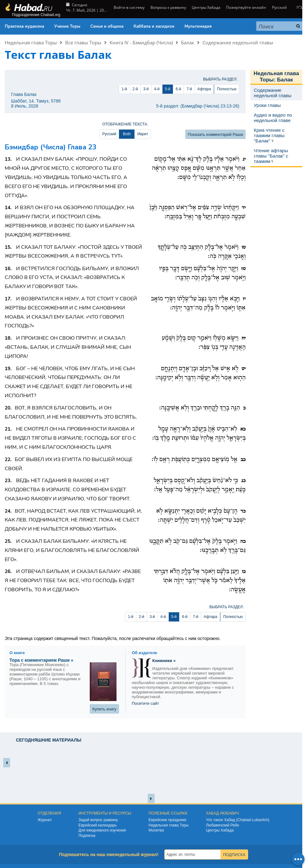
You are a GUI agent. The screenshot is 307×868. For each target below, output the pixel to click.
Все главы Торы (83, 42)
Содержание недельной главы (238, 42)
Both (127, 134)
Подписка (87, 836)
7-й (189, 89)
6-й (178, 89)
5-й (168, 89)
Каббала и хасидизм (154, 26)
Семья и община (107, 26)
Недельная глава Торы (31, 42)
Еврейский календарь (98, 825)
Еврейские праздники (168, 820)
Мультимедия (198, 26)
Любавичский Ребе (222, 825)
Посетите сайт (146, 703)
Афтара (204, 89)
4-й (157, 89)
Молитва (156, 830)
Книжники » (164, 661)
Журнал (45, 820)
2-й (135, 89)
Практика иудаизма (24, 26)
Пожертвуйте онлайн (246, 7)
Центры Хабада (206, 7)
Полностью (227, 89)
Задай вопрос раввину (98, 820)
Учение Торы (67, 26)
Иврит (143, 134)
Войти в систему (129, 7)
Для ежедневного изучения (102, 830)
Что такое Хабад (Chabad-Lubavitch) (238, 820)
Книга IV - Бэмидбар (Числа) (141, 42)
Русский (279, 7)
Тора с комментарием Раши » (41, 660)
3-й (146, 89)
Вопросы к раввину (168, 7)
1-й (124, 89)
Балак (188, 42)
